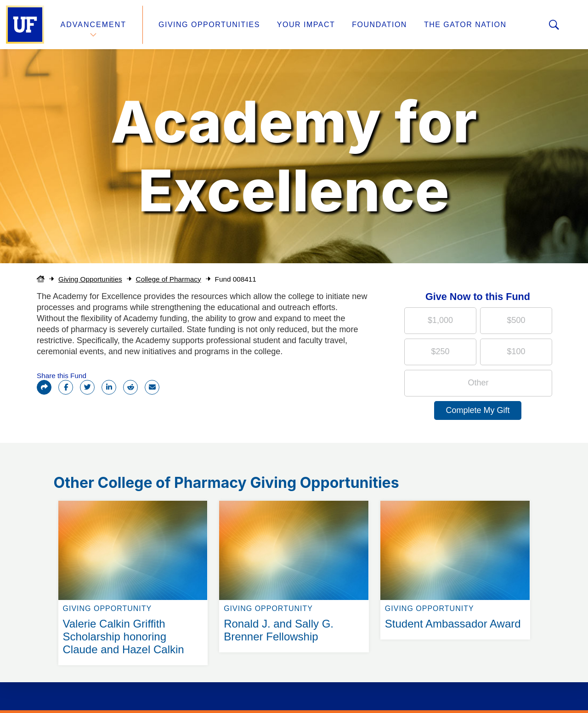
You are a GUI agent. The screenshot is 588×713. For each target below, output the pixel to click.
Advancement (94, 25)
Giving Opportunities (209, 25)
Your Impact (306, 25)
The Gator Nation (465, 25)
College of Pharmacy (169, 279)
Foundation (379, 25)
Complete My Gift (478, 410)
